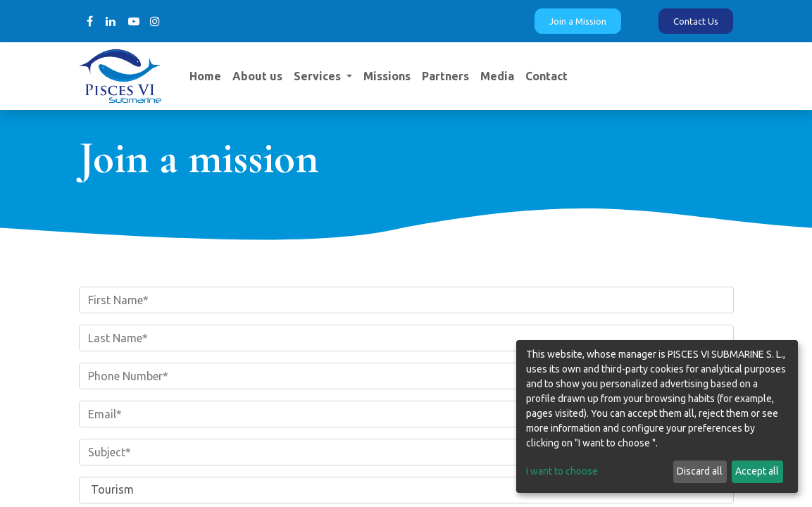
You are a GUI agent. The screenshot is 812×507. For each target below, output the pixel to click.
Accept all (757, 471)
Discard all (700, 471)
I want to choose (562, 471)
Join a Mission (578, 21)
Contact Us (696, 21)
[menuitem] (205, 76)
